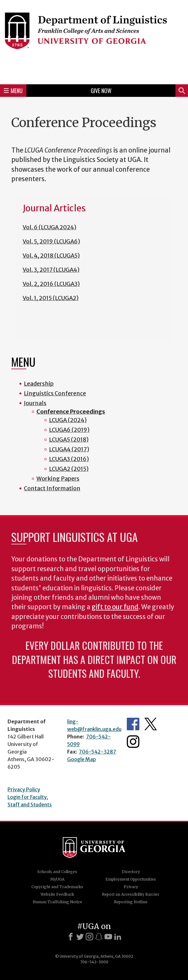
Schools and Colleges (57, 872)
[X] (80, 937)
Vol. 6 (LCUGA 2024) (49, 227)
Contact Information (52, 488)
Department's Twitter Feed (151, 724)
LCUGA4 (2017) (69, 449)
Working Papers (58, 479)
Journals (35, 403)
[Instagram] (89, 937)
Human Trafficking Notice (57, 902)
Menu (13, 91)
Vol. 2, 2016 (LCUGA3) (51, 284)
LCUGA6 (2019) (69, 430)
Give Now (101, 91)
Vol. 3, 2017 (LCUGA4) (51, 270)
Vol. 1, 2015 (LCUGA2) (51, 298)
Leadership (39, 384)
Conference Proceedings (71, 412)
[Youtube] (108, 937)
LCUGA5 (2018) (69, 440)
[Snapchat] (99, 937)
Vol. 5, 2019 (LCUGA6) (51, 241)
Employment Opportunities (131, 879)
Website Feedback (57, 894)
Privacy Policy (24, 789)
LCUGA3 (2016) (69, 459)
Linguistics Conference (55, 393)
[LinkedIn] (118, 937)
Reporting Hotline (131, 902)
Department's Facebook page (133, 724)
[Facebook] (71, 937)
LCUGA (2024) (68, 420)
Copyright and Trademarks (57, 887)
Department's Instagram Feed (133, 742)
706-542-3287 (97, 752)
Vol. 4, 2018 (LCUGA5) (51, 256)
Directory (131, 872)
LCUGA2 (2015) (69, 469)
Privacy (131, 887)
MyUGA (57, 879)
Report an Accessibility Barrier (131, 894)
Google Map (82, 759)
